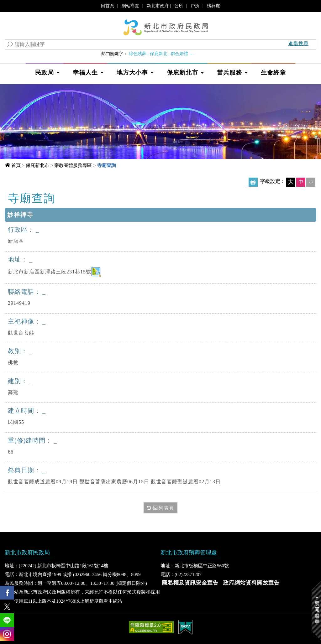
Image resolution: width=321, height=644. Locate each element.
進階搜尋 (298, 43)
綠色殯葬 (138, 54)
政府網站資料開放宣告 (251, 583)
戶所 (195, 6)
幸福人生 (85, 73)
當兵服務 (229, 73)
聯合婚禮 (179, 54)
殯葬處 (213, 6)
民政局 (45, 73)
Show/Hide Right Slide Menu (316, 611)
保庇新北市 (182, 73)
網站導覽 (130, 6)
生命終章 (273, 73)
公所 (179, 6)
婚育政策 (200, 54)
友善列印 (253, 182)
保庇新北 (159, 54)
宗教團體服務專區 (73, 165)
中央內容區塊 (32, 197)
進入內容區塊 (16, 6)
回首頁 (108, 6)
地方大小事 (132, 73)
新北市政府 (158, 6)
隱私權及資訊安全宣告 (190, 583)
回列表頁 (160, 508)
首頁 (16, 165)
